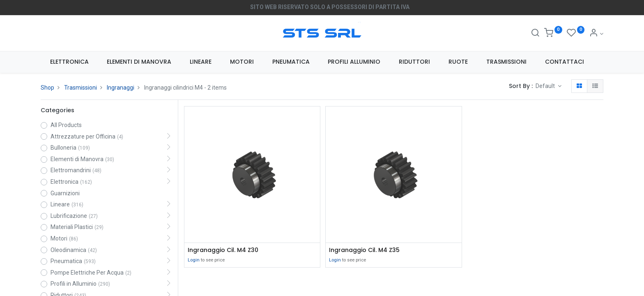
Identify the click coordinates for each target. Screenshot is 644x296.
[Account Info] (596, 34)
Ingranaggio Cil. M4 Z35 (364, 250)
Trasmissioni (80, 88)
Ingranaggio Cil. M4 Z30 (223, 250)
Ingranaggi (121, 88)
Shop (47, 88)
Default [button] (546, 86)
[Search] (535, 34)
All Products (66, 125)
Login (194, 260)
